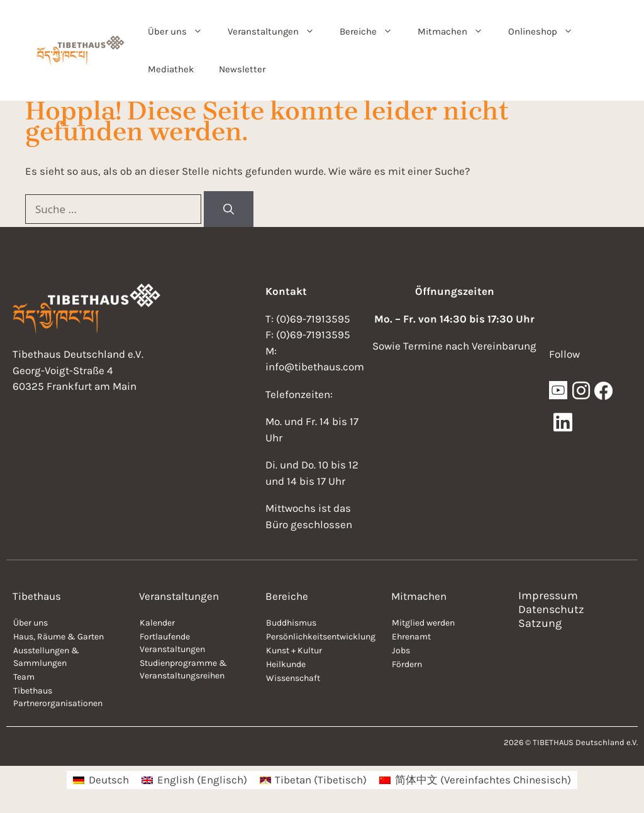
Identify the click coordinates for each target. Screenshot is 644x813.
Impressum (548, 595)
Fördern (407, 664)
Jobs (401, 650)
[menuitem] (101, 780)
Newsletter (242, 69)
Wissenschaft (293, 678)
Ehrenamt (411, 637)
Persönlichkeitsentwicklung (321, 637)
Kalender (157, 623)
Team (24, 677)
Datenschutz (551, 609)
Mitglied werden (423, 623)
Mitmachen (457, 31)
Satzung (540, 623)
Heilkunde (286, 664)
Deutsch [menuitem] (109, 780)
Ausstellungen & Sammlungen (46, 657)
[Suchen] (229, 209)
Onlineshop (547, 31)
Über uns (181, 31)
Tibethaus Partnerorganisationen (58, 697)
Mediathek (171, 69)
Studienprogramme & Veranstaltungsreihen (183, 669)
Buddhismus (291, 623)
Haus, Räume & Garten (58, 637)
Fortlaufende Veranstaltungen (172, 643)
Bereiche (372, 31)
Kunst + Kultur (294, 650)
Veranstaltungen (277, 31)
